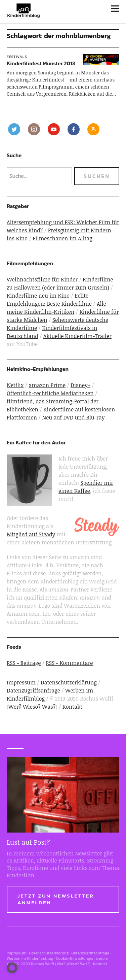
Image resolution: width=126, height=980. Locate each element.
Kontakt (72, 707)
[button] (12, 968)
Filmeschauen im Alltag (62, 238)
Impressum (21, 682)
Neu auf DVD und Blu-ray (73, 417)
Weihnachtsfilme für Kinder (42, 279)
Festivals (17, 57)
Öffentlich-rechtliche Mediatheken (50, 393)
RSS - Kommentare (69, 663)
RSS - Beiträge (24, 663)
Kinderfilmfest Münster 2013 (41, 63)
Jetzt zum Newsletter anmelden (56, 899)
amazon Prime (47, 385)
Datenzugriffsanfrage (33, 690)
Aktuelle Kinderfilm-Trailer (77, 336)
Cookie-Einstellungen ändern (82, 958)
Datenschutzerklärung (69, 682)
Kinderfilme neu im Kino (38, 296)
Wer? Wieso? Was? (32, 707)
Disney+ (80, 385)
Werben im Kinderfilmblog (30, 958)
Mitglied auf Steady (31, 534)
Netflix (15, 385)
